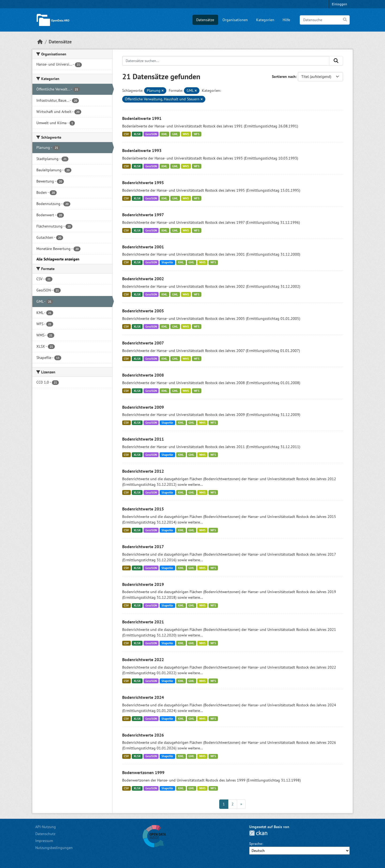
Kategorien (265, 20)
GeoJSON (151, 134)
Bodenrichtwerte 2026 (143, 735)
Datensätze (205, 20)
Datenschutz (45, 834)
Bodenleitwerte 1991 (142, 118)
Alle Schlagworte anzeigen (58, 259)
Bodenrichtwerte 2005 (143, 311)
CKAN (258, 833)
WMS (186, 134)
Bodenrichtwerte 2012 (143, 471)
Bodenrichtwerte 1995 (143, 183)
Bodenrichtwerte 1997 (143, 215)
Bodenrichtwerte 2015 (143, 509)
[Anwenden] (345, 20)
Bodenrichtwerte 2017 (143, 547)
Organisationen (235, 20)
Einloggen (339, 4)
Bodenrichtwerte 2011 (143, 439)
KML (164, 134)
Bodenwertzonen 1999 (143, 772)
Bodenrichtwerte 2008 (143, 375)
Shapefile (167, 262)
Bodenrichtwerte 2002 (143, 279)
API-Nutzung (46, 827)
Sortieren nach (284, 77)
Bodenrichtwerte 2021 (143, 622)
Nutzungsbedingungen (54, 848)
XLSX (137, 134)
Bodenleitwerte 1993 (142, 150)
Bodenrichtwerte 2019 (143, 584)
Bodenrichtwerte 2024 (143, 697)
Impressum (44, 841)
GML (175, 134)
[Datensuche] (325, 20)
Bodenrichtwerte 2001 (143, 247)
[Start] (40, 42)
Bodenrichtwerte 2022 (143, 659)
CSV (126, 134)
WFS (197, 134)
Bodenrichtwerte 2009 (143, 407)
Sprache (256, 844)
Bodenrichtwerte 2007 (143, 343)
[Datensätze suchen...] (226, 61)
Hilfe (286, 20)
